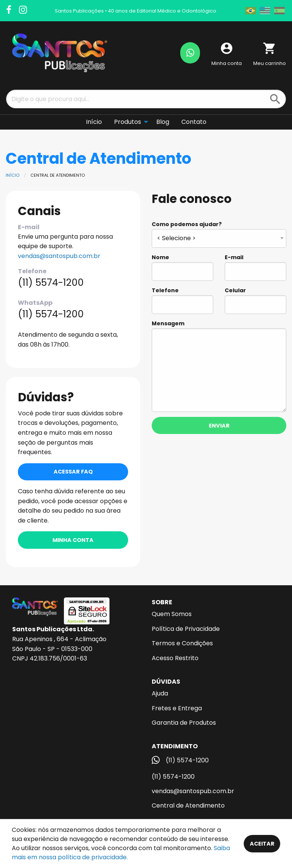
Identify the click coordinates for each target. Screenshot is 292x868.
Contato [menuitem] (194, 122)
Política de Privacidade (186, 629)
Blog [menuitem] (163, 122)
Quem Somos (172, 614)
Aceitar (262, 844)
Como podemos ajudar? (219, 234)
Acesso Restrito (175, 658)
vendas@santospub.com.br (59, 256)
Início (13, 175)
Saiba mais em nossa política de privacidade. (121, 853)
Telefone (182, 300)
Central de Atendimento (188, 805)
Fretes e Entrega (177, 708)
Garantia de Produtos (184, 723)
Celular (255, 300)
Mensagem (219, 366)
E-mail (255, 267)
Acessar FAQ (73, 472)
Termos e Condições (182, 643)
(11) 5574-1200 (173, 777)
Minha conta (73, 540)
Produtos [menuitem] (128, 122)
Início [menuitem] (94, 122)
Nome (182, 267)
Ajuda (160, 693)
